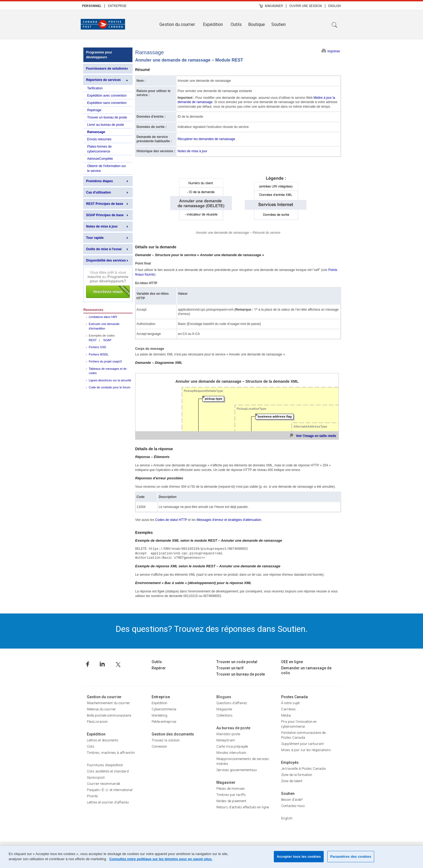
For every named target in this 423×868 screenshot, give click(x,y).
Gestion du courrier (177, 24)
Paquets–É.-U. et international (110, 790)
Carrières (288, 709)
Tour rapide (95, 238)
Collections (224, 715)
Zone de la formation (297, 775)
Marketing (159, 715)
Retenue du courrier (101, 709)
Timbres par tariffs (231, 795)
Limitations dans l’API (103, 317)
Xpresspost (96, 777)
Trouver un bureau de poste (107, 117)
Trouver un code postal (237, 662)
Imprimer (334, 51)
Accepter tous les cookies (299, 857)
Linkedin (102, 664)
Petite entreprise (164, 722)
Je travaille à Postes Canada (303, 769)
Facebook (88, 664)
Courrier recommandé (103, 784)
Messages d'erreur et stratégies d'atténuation (229, 520)
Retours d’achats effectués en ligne (243, 807)
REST (93, 340)
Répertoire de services (103, 80)
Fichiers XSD (97, 347)
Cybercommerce (164, 709)
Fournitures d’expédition (105, 765)
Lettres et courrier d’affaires (108, 802)
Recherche (335, 25)
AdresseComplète (100, 159)
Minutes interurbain (231, 753)
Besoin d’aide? (292, 800)
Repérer (159, 668)
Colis (91, 746)
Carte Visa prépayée (232, 746)
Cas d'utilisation (98, 192)
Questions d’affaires (232, 703)
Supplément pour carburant (302, 744)
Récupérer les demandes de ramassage (206, 139)
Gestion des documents (173, 734)
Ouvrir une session (306, 6)
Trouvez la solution (166, 740)
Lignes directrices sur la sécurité (110, 380)
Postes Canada (294, 697)
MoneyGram (226, 740)
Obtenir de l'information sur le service (107, 168)
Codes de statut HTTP (171, 520)
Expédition (213, 24)
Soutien (279, 24)
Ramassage (96, 132)
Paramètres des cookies (351, 857)
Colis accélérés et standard (108, 771)
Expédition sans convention (107, 103)
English (335, 6)
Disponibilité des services (106, 260)
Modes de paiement (231, 801)
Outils (236, 24)
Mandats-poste (228, 734)
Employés (290, 762)
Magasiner (274, 6)
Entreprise (117, 6)
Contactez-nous (293, 806)
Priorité (92, 796)
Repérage (94, 110)
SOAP (107, 340)
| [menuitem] (105, 6)
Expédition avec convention (107, 96)
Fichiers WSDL (99, 354)
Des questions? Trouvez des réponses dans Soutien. (212, 629)
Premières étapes (99, 181)
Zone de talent (292, 781)
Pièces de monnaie (230, 789)
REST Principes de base (105, 204)
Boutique (257, 24)
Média (286, 715)
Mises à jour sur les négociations (306, 750)
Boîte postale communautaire (109, 715)
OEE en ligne (292, 662)
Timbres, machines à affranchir (111, 753)
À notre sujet (290, 703)
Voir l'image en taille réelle (316, 436)
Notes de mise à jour (102, 226)
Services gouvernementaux (237, 770)
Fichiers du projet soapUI (105, 361)
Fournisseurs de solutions (106, 69)
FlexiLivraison (97, 722)
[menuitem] (92, 6)
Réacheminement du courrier (108, 703)
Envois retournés (99, 139)
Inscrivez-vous (108, 284)
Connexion (159, 746)
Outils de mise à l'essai (104, 249)
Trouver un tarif (230, 668)
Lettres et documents (103, 740)
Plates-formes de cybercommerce (99, 149)
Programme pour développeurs (99, 55)
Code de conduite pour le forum (110, 387)
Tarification (95, 88)
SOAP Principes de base (105, 215)
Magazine (224, 709)
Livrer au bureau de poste (106, 125)
